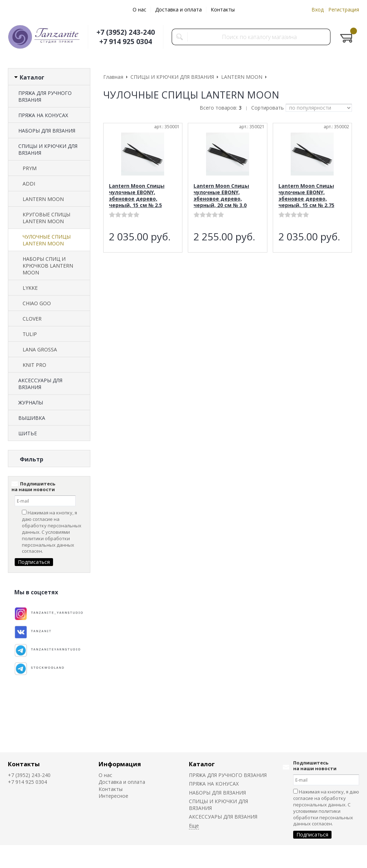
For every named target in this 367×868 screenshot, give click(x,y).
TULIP (30, 334)
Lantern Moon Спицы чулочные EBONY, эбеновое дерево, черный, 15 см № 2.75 (306, 195)
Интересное (113, 796)
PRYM (30, 168)
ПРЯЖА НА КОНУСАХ (43, 115)
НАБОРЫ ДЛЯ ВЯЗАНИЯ (47, 131)
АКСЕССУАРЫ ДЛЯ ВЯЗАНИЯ (40, 384)
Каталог (202, 764)
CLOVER (32, 319)
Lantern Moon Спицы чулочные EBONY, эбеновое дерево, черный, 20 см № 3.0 (221, 195)
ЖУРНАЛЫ (31, 402)
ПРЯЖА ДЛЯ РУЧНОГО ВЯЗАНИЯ (45, 96)
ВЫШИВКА (32, 418)
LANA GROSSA (40, 349)
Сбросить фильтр (49, 520)
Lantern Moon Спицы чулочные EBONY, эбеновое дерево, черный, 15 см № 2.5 (137, 195)
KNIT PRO (34, 365)
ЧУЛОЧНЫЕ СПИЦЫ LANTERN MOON (47, 240)
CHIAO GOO (37, 303)
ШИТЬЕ (28, 433)
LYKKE (30, 288)
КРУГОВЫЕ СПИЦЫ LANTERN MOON (46, 218)
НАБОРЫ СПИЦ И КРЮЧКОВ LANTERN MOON (48, 266)
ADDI (29, 184)
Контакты (223, 9)
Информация (120, 764)
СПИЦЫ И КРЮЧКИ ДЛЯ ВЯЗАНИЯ (48, 149)
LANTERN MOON (43, 199)
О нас (139, 9)
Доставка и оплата (178, 9)
